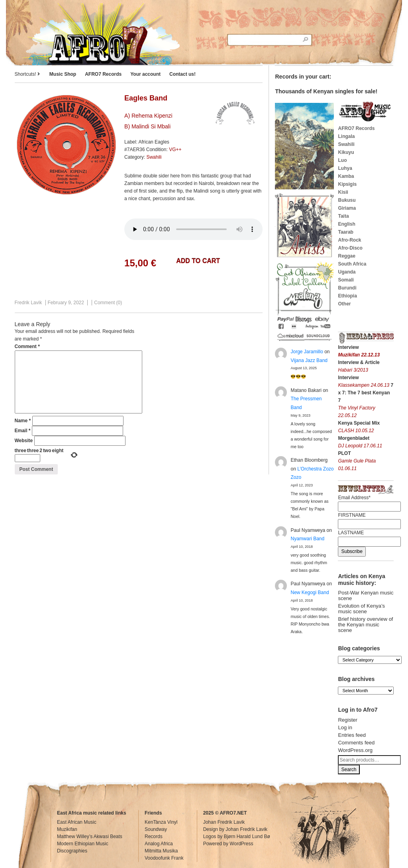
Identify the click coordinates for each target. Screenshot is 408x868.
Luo (342, 160)
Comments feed (356, 743)
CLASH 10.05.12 (356, 431)
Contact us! (182, 74)
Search (349, 770)
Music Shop (63, 74)
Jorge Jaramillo (307, 352)
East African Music (77, 822)
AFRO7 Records (103, 74)
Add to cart (198, 261)
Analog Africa (159, 844)
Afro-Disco (350, 248)
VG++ (175, 150)
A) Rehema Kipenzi (148, 116)
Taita (343, 216)
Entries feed (352, 735)
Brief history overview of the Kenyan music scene (365, 625)
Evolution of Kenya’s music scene (361, 609)
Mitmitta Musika (161, 851)
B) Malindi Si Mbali (147, 126)
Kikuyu (346, 152)
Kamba (346, 176)
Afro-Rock (349, 240)
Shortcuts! (27, 74)
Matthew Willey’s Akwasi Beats (90, 837)
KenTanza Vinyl (161, 822)
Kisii (343, 192)
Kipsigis (347, 184)
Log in (345, 727)
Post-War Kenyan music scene (366, 595)
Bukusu (347, 200)
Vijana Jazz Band (309, 360)
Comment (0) (108, 303)
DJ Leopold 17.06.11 (360, 446)
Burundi (347, 288)
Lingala (346, 136)
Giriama (347, 208)
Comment (27, 346)
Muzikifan (67, 829)
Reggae (346, 256)
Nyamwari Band (307, 539)
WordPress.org (355, 750)
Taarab (345, 232)
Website (24, 441)
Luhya (345, 168)
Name (23, 421)
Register (347, 720)
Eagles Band (146, 98)
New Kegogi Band (310, 592)
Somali (346, 280)
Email (23, 431)
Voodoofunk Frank (164, 858)
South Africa (352, 264)
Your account (145, 74)
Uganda (347, 272)
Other (344, 304)
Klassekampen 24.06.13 (364, 385)
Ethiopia (347, 296)
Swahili (154, 157)
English (346, 224)
